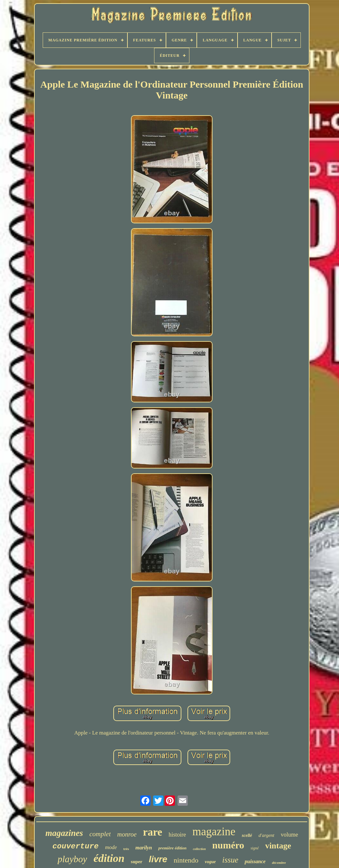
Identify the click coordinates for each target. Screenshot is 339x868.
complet (100, 834)
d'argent (266, 835)
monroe (127, 834)
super (137, 862)
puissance (255, 861)
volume (290, 835)
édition (109, 858)
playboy (72, 859)
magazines (64, 833)
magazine (214, 832)
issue (230, 860)
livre (158, 859)
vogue (210, 862)
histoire (177, 835)
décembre (279, 863)
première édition (172, 848)
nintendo (186, 860)
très (126, 849)
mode (111, 847)
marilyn (144, 848)
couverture (75, 846)
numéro (228, 845)
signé (255, 848)
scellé (247, 835)
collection (199, 849)
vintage (278, 846)
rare (152, 832)
